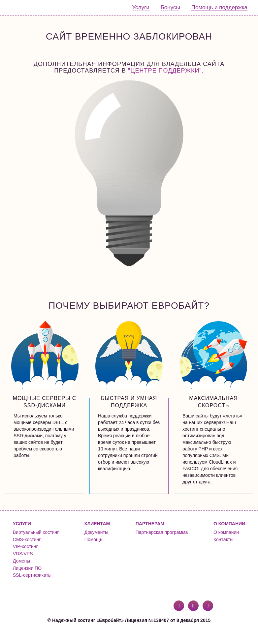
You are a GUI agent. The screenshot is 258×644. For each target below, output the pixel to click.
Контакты (223, 539)
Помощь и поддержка (219, 7)
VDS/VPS (23, 554)
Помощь (93, 539)
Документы (96, 532)
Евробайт (32, 8)
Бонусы (170, 7)
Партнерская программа (162, 532)
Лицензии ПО (27, 568)
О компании (226, 532)
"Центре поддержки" (165, 71)
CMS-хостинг (27, 539)
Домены (22, 561)
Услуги (141, 7)
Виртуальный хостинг (36, 532)
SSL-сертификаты (32, 575)
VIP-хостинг (25, 546)
